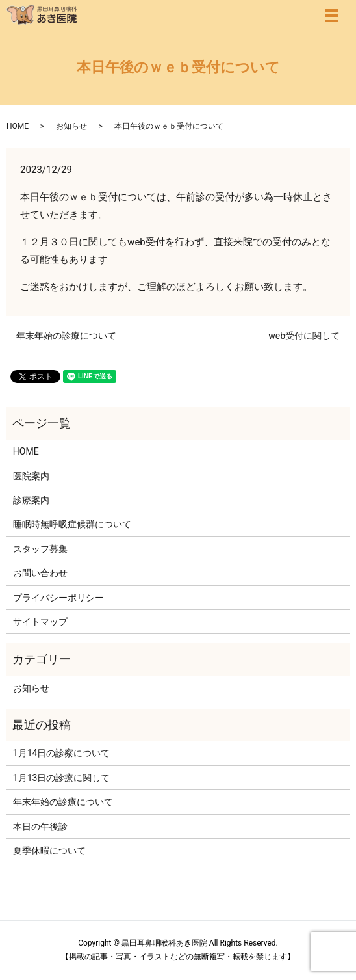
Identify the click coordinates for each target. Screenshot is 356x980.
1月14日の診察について (62, 753)
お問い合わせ (40, 573)
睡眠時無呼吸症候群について (72, 524)
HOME (18, 126)
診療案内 (31, 500)
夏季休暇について (49, 851)
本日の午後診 (40, 827)
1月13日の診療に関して (62, 778)
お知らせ (71, 126)
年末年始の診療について (66, 336)
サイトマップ (40, 622)
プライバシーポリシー (58, 598)
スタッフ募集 (40, 549)
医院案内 (31, 476)
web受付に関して (304, 336)
